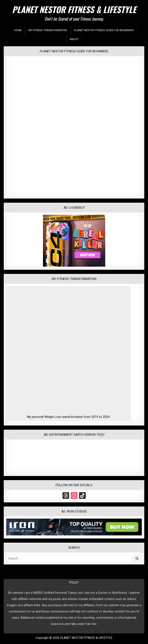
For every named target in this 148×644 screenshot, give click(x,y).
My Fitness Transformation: (48, 30)
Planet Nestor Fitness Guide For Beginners (104, 30)
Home (18, 30)
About (74, 39)
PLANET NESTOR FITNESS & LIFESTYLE (74, 9)
